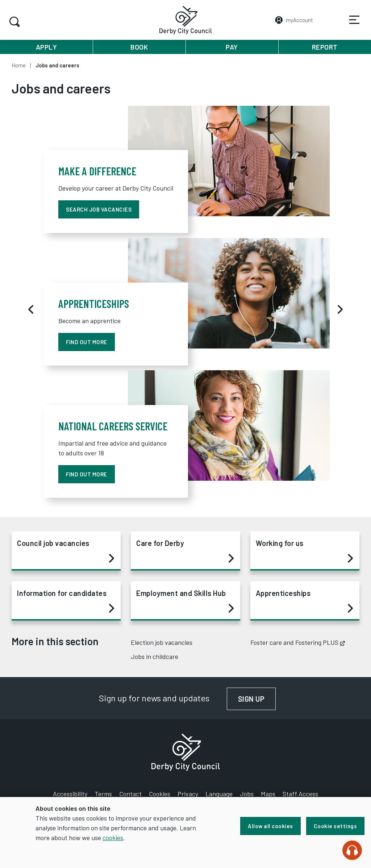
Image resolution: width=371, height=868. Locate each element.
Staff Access (300, 794)
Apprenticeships (304, 601)
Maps (268, 794)
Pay (232, 47)
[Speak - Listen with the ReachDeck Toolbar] (352, 850)
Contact (130, 794)
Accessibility (70, 794)
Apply (47, 47)
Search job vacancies (99, 209)
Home (19, 65)
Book (139, 47)
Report (325, 47)
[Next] (340, 309)
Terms (103, 794)
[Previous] (31, 309)
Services (350, 25)
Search (14, 22)
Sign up (257, 699)
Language (219, 794)
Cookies (160, 794)
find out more (87, 342)
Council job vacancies (66, 551)
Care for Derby (185, 551)
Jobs (247, 794)
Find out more (87, 474)
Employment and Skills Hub (185, 601)
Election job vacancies (162, 642)
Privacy (188, 794)
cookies (113, 838)
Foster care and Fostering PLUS (298, 642)
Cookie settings (335, 826)
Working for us (304, 551)
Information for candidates (66, 601)
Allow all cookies (270, 826)
